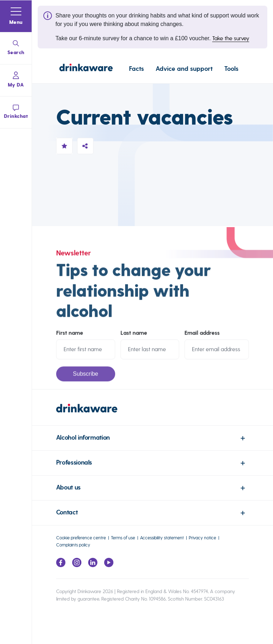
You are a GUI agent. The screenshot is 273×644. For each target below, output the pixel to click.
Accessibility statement (162, 538)
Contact (67, 512)
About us (68, 488)
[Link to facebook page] (61, 565)
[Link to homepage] (86, 69)
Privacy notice (202, 538)
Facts (136, 69)
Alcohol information (83, 438)
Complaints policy (73, 545)
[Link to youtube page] (109, 565)
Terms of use (123, 538)
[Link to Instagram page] (77, 565)
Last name (134, 337)
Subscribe (85, 378)
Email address (202, 337)
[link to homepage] (152, 415)
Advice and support (184, 69)
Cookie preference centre (81, 538)
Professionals (74, 463)
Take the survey (231, 38)
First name (70, 337)
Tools (231, 69)
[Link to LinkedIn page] (93, 565)
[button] (16, 16)
